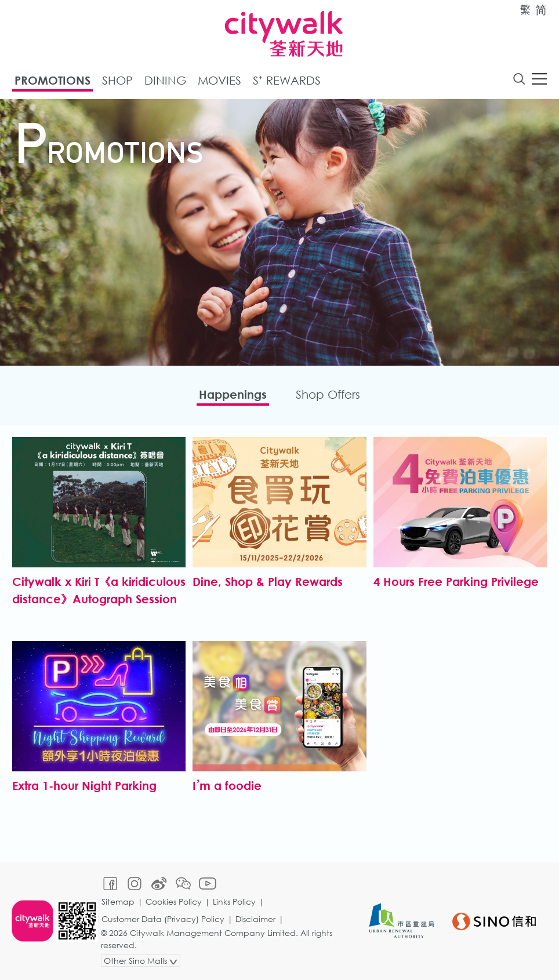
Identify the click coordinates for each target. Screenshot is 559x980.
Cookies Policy (174, 901)
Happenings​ (233, 394)
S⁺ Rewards (287, 80)
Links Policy (234, 901)
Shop (117, 80)
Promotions (52, 80)
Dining (165, 80)
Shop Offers (328, 394)
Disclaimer (255, 919)
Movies (219, 80)
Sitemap (118, 901)
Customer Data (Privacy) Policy (163, 919)
